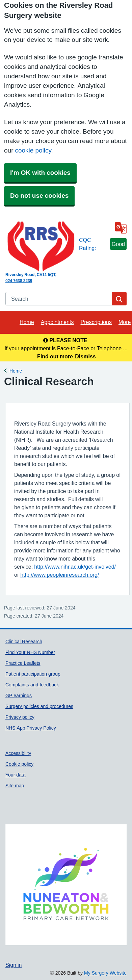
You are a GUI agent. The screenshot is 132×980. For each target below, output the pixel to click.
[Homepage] (41, 246)
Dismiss (85, 356)
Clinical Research (24, 642)
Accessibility (18, 753)
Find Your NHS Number (30, 652)
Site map (15, 786)
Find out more (55, 356)
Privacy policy (20, 717)
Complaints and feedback (32, 685)
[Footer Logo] (66, 885)
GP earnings (19, 696)
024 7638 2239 (19, 281)
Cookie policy (19, 764)
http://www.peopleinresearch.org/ (60, 575)
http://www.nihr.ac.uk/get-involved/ (75, 567)
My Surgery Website (105, 973)
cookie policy (33, 150)
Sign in (14, 965)
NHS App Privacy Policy (31, 728)
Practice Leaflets (23, 663)
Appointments (57, 322)
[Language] (121, 228)
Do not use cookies (39, 196)
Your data (16, 775)
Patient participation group (33, 674)
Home (27, 322)
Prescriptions (96, 322)
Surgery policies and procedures (39, 706)
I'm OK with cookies (40, 173)
